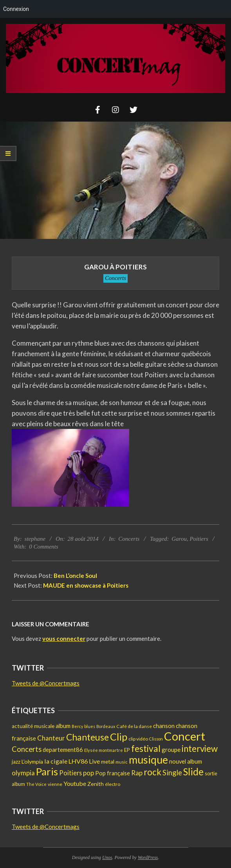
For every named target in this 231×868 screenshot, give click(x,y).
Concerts (115, 278)
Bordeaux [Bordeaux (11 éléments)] (106, 726)
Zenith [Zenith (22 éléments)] (96, 784)
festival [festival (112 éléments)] (146, 749)
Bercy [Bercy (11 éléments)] (77, 726)
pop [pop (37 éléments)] (88, 773)
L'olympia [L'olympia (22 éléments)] (32, 761)
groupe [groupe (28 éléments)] (171, 750)
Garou (179, 539)
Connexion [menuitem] (16, 9)
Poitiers (199, 539)
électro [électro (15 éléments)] (113, 784)
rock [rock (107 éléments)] (152, 772)
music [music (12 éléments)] (122, 762)
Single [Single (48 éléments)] (172, 773)
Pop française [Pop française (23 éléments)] (113, 773)
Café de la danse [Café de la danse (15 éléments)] (134, 726)
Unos (107, 857)
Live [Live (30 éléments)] (94, 761)
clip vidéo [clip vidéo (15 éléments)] (138, 739)
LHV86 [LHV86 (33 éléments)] (78, 761)
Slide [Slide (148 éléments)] (193, 772)
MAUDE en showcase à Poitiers (86, 585)
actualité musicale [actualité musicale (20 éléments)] (33, 726)
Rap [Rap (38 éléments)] (137, 773)
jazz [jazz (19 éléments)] (16, 762)
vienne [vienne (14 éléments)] (55, 784)
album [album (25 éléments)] (63, 726)
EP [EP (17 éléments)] (127, 750)
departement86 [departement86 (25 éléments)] (63, 750)
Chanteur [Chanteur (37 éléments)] (51, 738)
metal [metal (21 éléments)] (108, 761)
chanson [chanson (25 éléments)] (164, 726)
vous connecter (64, 638)
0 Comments (44, 547)
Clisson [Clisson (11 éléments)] (156, 739)
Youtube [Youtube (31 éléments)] (75, 783)
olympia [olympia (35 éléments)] (23, 773)
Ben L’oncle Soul (75, 576)
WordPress (148, 857)
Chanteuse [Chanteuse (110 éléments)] (88, 737)
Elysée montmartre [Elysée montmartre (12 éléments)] (104, 750)
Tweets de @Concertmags (46, 683)
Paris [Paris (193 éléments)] (47, 771)
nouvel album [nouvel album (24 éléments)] (186, 761)
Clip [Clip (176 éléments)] (119, 737)
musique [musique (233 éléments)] (148, 760)
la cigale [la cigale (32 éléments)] (56, 761)
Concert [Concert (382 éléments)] (185, 736)
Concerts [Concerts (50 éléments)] (27, 749)
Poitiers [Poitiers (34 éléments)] (70, 773)
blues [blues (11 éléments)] (90, 726)
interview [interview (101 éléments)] (200, 749)
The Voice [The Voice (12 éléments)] (36, 784)
